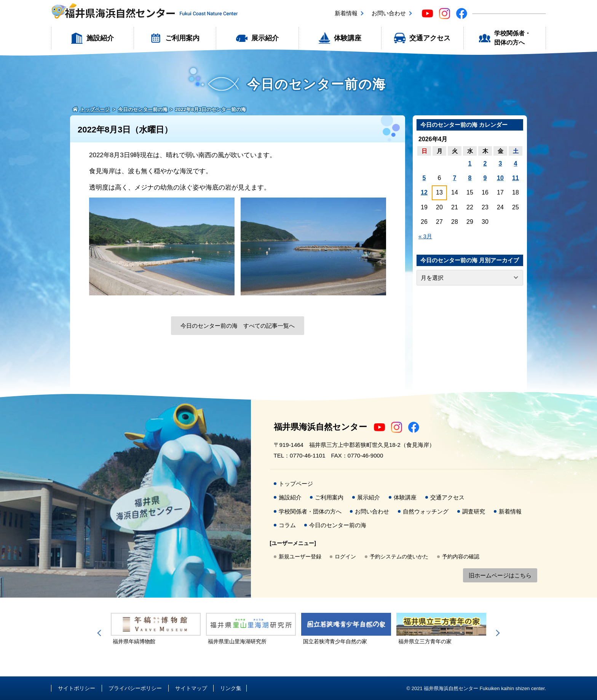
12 (424, 192)
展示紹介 (265, 38)
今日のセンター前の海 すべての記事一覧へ (238, 326)
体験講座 (348, 38)
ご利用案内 (182, 38)
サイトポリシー (77, 688)
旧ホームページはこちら (500, 575)
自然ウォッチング (426, 511)
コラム (287, 525)
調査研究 (474, 511)
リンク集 (231, 688)
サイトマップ (191, 688)
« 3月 (425, 236)
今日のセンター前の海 (338, 525)
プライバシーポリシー (135, 688)
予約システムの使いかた (399, 556)
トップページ (296, 484)
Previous (101, 633)
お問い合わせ (389, 13)
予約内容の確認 (461, 556)
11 (516, 178)
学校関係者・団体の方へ (512, 38)
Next (496, 633)
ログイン (345, 556)
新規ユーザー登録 (300, 556)
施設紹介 (100, 38)
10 (500, 178)
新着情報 (346, 13)
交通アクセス (430, 38)
